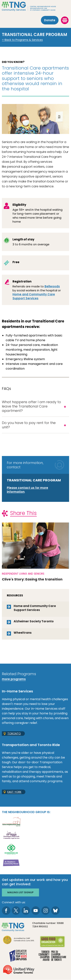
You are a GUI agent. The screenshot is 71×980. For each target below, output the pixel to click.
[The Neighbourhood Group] (35, 6)
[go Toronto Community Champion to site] (52, 956)
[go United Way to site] (19, 970)
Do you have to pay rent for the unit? (29, 425)
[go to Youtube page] (36, 911)
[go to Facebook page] (6, 911)
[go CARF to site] (19, 940)
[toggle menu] (65, 20)
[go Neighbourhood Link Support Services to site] (11, 849)
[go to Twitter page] (16, 911)
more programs (14, 679)
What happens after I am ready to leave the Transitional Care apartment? (31, 406)
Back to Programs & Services (24, 40)
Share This (23, 513)
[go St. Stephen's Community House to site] (11, 863)
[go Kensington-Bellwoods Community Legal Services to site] (11, 835)
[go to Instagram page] (46, 911)
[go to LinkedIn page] (26, 911)
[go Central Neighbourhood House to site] (11, 822)
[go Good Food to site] (52, 942)
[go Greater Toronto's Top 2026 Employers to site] (19, 956)
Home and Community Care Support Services (34, 296)
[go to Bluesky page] (55, 911)
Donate (50, 20)
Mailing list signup (20, 892)
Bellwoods (52, 286)
